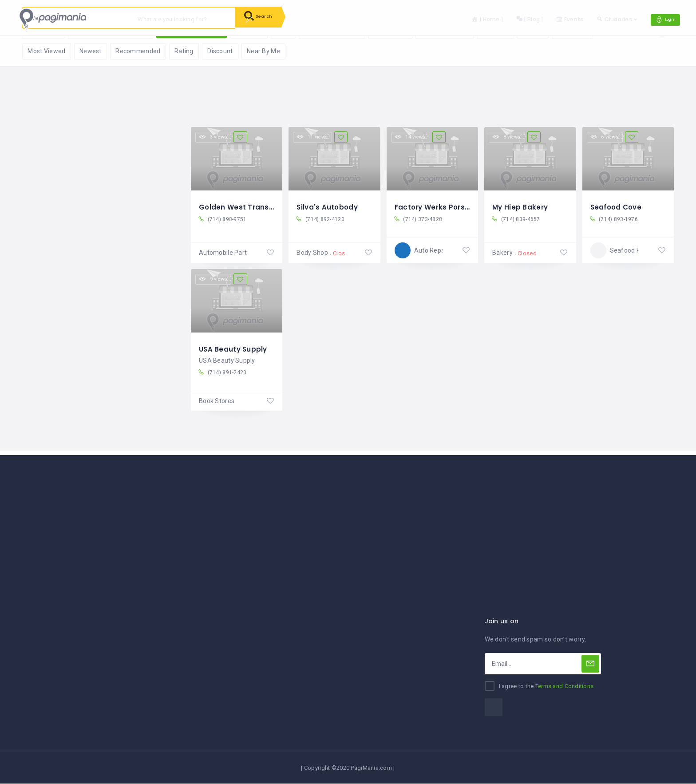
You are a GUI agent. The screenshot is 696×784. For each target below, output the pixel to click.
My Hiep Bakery (521, 207)
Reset (104, 49)
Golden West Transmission (249, 207)
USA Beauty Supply (234, 348)
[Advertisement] (348, 518)
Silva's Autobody (328, 207)
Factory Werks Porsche (438, 207)
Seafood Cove (617, 207)
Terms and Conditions (565, 687)
